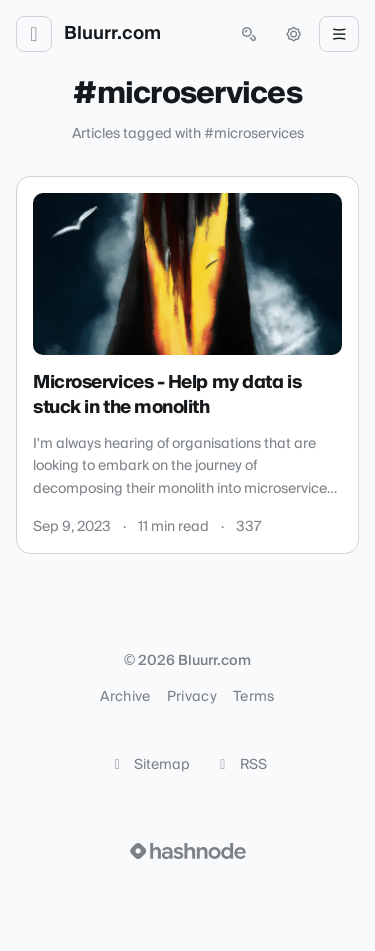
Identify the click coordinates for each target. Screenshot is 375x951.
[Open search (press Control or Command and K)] (249, 34)
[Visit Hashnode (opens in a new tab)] (188, 851)
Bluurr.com (112, 34)
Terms (254, 697)
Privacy (192, 697)
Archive (125, 697)
